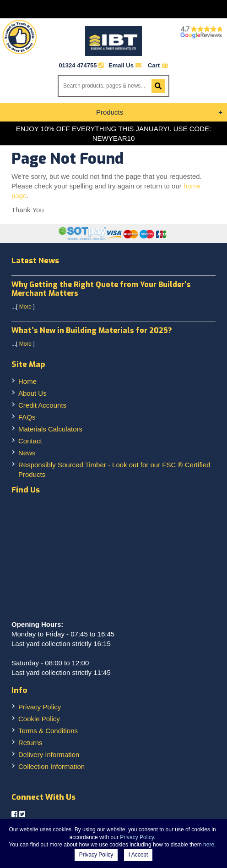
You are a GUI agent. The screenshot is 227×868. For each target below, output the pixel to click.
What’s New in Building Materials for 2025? (92, 330)
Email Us (125, 65)
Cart (158, 65)
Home (27, 381)
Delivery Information (49, 755)
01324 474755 (78, 65)
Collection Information (51, 766)
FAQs (27, 417)
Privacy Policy (40, 707)
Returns (30, 743)
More (25, 307)
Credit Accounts (42, 405)
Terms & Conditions (48, 731)
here (209, 845)
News (27, 453)
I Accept (138, 855)
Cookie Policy (39, 719)
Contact (30, 441)
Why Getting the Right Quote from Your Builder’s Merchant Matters (101, 289)
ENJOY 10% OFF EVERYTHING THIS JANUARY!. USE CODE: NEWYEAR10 (114, 133)
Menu (113, 9)
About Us (32, 393)
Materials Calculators (50, 429)
